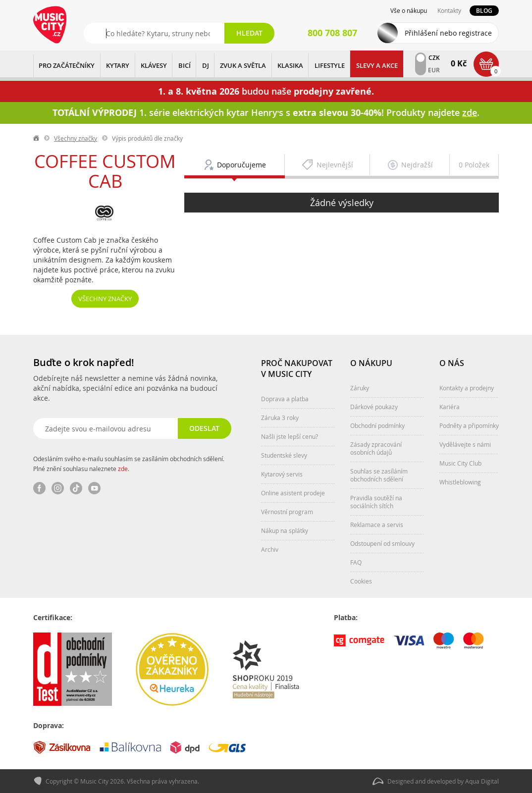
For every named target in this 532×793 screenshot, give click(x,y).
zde (123, 469)
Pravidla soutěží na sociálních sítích (376, 502)
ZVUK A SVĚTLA (243, 65)
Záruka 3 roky (280, 418)
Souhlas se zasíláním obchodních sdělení (379, 475)
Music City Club (460, 463)
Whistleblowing (460, 482)
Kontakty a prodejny (467, 388)
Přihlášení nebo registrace (448, 33)
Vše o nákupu (409, 10)
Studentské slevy (284, 455)
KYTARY (118, 65)
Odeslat (204, 428)
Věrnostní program (287, 512)
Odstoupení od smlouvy (382, 543)
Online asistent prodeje (293, 493)
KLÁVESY (154, 65)
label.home (37, 138)
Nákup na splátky (285, 530)
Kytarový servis (282, 474)
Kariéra (450, 407)
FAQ (356, 562)
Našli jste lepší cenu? (290, 436)
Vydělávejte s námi (465, 444)
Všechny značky (76, 138)
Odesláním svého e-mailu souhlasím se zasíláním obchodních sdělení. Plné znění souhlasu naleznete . (129, 464)
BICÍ (185, 65)
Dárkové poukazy (374, 407)
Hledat (249, 33)
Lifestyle (330, 65)
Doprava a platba (285, 399)
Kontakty (449, 10)
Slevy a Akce (377, 65)
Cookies (361, 581)
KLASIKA (290, 65)
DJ (206, 65)
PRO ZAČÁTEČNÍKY (67, 65)
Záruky (360, 388)
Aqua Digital (482, 781)
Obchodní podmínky (377, 425)
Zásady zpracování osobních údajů (376, 448)
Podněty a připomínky (469, 425)
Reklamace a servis (377, 525)
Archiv (270, 549)
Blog (484, 11)
